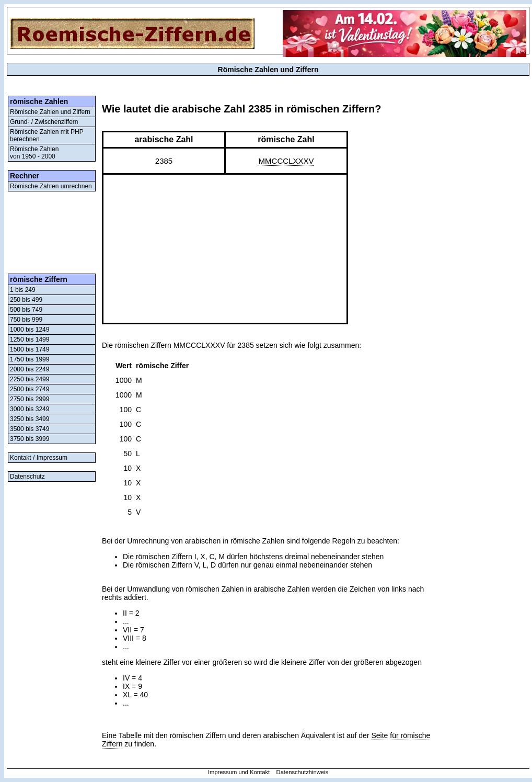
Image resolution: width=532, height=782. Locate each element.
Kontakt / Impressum (39, 458)
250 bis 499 (26, 300)
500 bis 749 (26, 310)
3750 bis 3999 (30, 439)
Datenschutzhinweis (303, 772)
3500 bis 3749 (30, 429)
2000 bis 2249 (30, 369)
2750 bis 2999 (30, 399)
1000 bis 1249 (30, 330)
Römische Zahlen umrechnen (51, 186)
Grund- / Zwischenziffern (44, 122)
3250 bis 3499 (30, 419)
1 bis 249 (23, 290)
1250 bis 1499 (30, 339)
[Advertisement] (52, 233)
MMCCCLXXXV (286, 161)
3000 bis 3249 (30, 409)
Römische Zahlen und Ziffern (50, 112)
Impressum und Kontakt (239, 772)
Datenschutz (27, 477)
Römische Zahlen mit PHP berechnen (47, 135)
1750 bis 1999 (30, 359)
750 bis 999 (26, 320)
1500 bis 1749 (30, 349)
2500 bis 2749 (30, 389)
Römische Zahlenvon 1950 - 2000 (34, 153)
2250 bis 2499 (30, 379)
